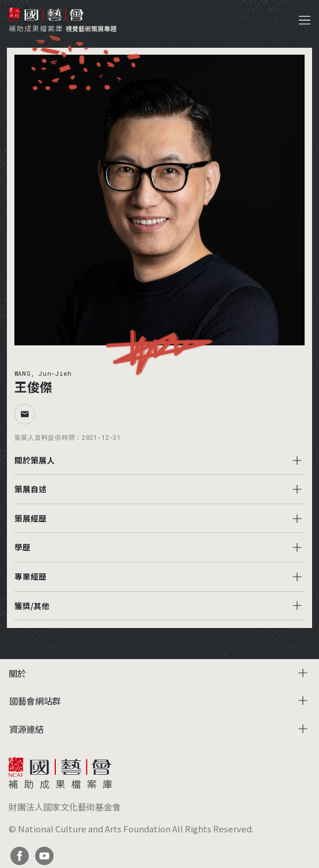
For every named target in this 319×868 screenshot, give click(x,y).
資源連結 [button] (26, 729)
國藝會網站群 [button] (35, 701)
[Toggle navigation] (305, 20)
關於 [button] (17, 673)
